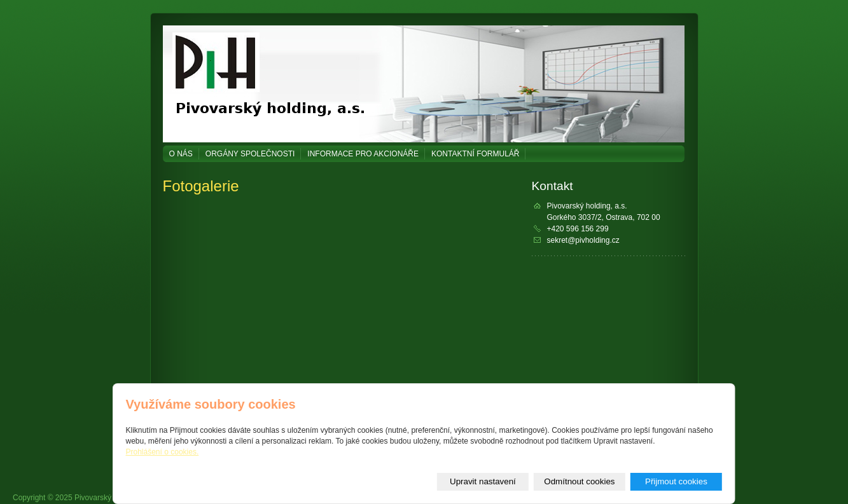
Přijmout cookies (676, 481)
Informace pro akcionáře (363, 154)
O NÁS (181, 154)
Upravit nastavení (483, 481)
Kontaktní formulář (475, 154)
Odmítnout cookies (579, 481)
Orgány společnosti (250, 154)
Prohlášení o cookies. (163, 452)
